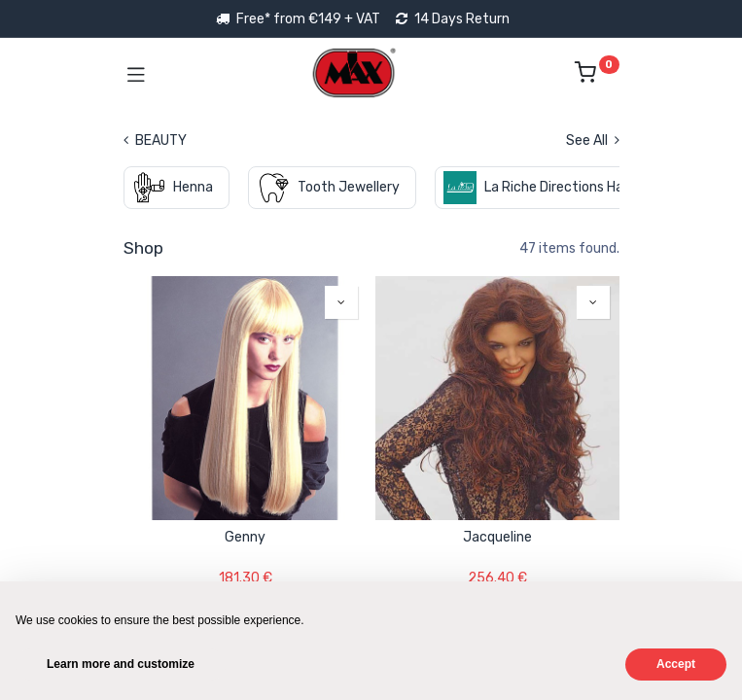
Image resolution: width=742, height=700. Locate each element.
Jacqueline (497, 537)
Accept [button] (676, 664)
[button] (341, 302)
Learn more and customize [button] (121, 664)
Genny (245, 537)
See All (593, 140)
